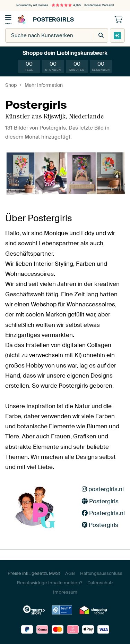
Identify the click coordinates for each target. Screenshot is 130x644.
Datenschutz (100, 583)
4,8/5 (66, 5)
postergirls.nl (103, 489)
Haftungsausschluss (101, 573)
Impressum (65, 592)
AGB (70, 573)
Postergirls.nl (103, 513)
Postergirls (45, 20)
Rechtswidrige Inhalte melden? (50, 583)
